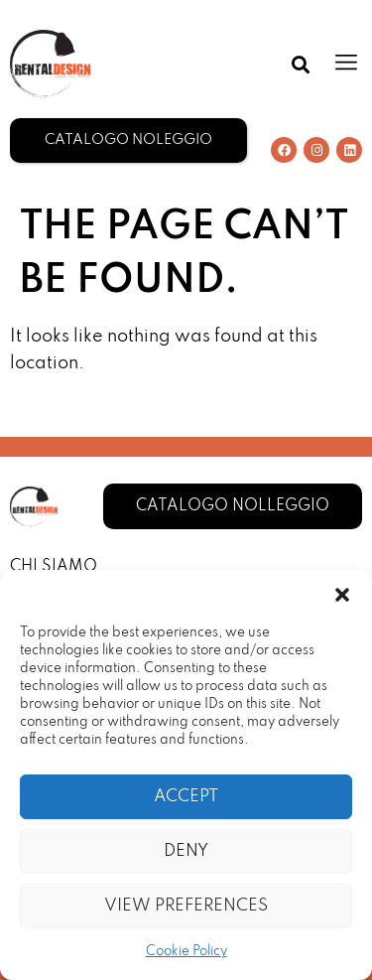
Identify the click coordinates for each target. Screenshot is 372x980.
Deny (186, 851)
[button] (342, 595)
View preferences (186, 906)
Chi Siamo (54, 567)
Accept (186, 797)
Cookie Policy (186, 952)
